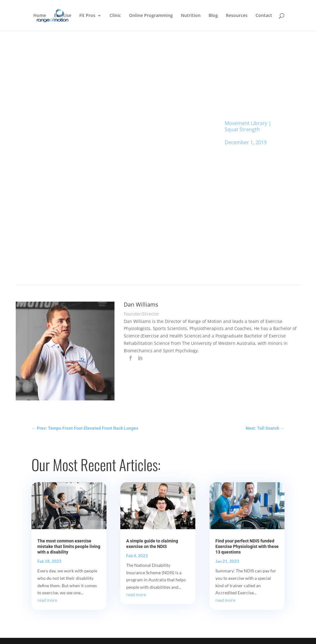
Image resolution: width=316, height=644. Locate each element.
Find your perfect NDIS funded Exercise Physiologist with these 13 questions (247, 546)
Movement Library (246, 123)
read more (47, 600)
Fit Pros (87, 16)
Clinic (115, 16)
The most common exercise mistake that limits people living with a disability (69, 546)
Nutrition (191, 16)
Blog (213, 16)
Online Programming (151, 16)
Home (40, 16)
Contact (264, 16)
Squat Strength (242, 129)
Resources (237, 16)
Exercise (63, 16)
